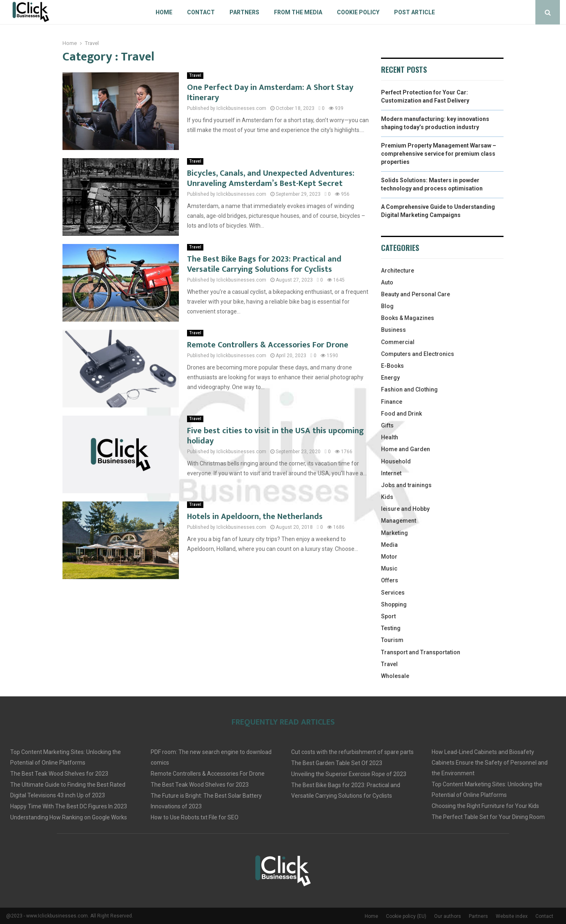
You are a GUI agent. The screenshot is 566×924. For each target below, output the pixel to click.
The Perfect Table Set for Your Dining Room (488, 817)
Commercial (398, 342)
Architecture (398, 271)
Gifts (387, 425)
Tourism (392, 640)
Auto (387, 282)
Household (396, 461)
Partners (244, 12)
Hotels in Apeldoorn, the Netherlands (255, 517)
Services (393, 593)
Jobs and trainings (406, 485)
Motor (389, 557)
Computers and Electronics (418, 354)
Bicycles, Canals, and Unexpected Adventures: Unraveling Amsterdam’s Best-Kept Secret (271, 178)
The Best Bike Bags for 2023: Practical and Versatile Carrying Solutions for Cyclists (264, 264)
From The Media (298, 12)
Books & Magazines (408, 318)
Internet (391, 473)
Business (393, 330)
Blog (387, 306)
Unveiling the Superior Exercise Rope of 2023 (349, 774)
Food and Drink (401, 414)
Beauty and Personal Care (416, 294)
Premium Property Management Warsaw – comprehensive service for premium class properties (439, 153)
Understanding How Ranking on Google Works (69, 817)
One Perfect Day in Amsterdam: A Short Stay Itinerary (270, 93)
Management (399, 521)
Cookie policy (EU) (406, 916)
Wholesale (395, 676)
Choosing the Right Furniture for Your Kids (485, 806)
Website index (512, 916)
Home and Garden (406, 449)
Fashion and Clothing (409, 389)
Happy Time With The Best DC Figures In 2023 (69, 806)
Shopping (394, 604)
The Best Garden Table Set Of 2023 (337, 763)
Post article (414, 12)
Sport (388, 616)
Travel (195, 75)
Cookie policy (358, 12)
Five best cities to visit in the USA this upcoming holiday (275, 436)
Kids (387, 497)
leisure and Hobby (405, 509)
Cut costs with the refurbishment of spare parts (352, 752)
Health (390, 437)
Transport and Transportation (421, 652)
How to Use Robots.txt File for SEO (195, 817)
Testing (391, 628)
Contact (201, 12)
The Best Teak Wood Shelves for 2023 (59, 774)
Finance (392, 402)
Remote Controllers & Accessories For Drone (268, 345)
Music (389, 568)
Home (164, 12)
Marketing (394, 533)
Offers (390, 580)
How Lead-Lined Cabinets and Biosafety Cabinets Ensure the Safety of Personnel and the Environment (490, 763)
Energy (390, 378)
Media (389, 545)
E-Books (392, 366)
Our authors (448, 916)
